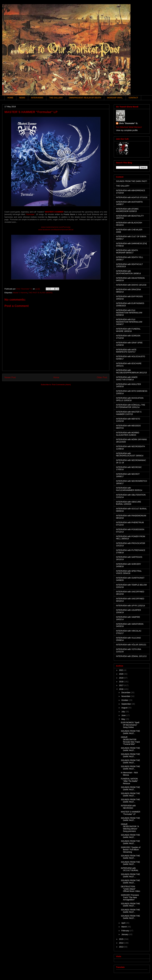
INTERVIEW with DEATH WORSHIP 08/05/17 (127, 251)
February (126, 931)
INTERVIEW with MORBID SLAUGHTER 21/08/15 (128, 434)
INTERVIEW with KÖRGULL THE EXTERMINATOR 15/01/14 (131, 406)
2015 (122, 939)
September (126, 704)
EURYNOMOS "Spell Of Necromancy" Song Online (130, 725)
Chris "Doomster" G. (128, 123)
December (126, 692)
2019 (122, 678)
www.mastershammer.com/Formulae (56, 227)
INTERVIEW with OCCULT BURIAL (130, 869)
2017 (122, 685)
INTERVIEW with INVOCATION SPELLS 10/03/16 (130, 399)
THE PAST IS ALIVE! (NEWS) (41, 293)
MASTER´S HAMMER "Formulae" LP (131, 813)
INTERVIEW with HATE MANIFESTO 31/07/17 (126, 351)
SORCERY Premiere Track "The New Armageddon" (130, 897)
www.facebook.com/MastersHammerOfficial (56, 230)
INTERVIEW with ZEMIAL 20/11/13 (131, 656)
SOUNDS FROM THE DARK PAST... (130, 732)
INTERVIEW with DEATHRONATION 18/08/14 (128, 272)
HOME (10, 98)
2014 (122, 943)
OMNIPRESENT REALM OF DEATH (85, 98)
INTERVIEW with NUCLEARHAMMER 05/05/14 (129, 489)
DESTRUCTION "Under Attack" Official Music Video (130, 889)
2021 (122, 670)
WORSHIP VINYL (115, 98)
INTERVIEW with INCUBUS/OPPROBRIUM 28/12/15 (131, 371)
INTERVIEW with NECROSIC (128, 807)
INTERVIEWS (37, 98)
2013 (122, 947)
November (126, 696)
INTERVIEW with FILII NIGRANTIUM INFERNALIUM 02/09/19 (129, 313)
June (124, 715)
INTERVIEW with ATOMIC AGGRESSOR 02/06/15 (127, 210)
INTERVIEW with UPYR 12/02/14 (130, 606)
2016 (122, 689)
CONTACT (133, 98)
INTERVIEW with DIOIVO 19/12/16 (131, 285)
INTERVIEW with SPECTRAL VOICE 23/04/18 (129, 572)
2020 (122, 674)
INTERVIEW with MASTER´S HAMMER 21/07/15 (129, 413)
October (125, 700)
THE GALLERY (56, 98)
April (124, 923)
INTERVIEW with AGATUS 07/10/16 (132, 197)
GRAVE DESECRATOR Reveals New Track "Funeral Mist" (130, 741)
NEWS (22, 98)
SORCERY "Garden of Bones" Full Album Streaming (131, 850)
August (125, 708)
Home (56, 377)
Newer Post (10, 377)
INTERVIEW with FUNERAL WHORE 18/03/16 (128, 330)
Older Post (102, 377)
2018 (122, 682)
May (123, 719)
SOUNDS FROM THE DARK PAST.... (130, 875)
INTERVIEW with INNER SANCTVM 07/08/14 (127, 378)
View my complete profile (127, 130)
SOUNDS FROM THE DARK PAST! (132, 181)
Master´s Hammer (20, 293)
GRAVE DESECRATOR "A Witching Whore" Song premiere (130, 828)
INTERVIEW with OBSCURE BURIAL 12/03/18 (129, 503)
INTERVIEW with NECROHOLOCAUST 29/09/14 (130, 455)
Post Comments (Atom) (61, 385)
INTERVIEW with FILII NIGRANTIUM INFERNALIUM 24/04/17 (129, 322)
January (125, 934)
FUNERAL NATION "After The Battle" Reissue (129, 781)
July (123, 712)
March (124, 927)
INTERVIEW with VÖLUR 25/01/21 (131, 645)
